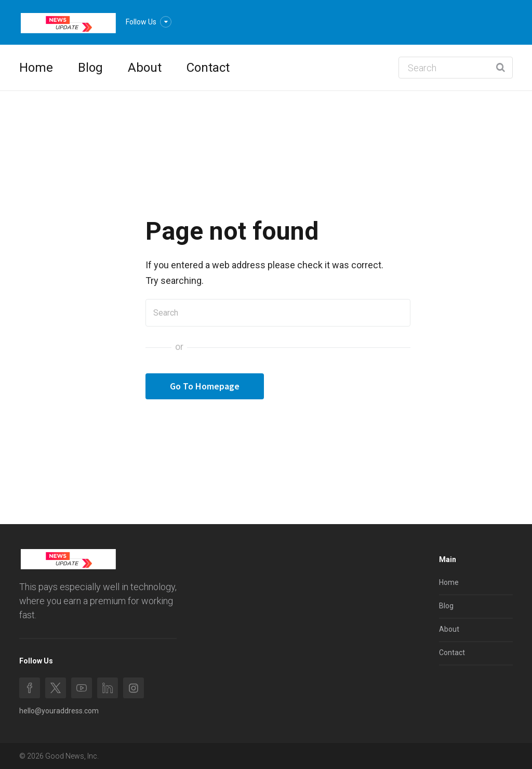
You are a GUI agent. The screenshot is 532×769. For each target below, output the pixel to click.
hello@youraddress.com (59, 711)
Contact (208, 68)
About (145, 68)
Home (36, 68)
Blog (90, 68)
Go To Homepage (205, 386)
